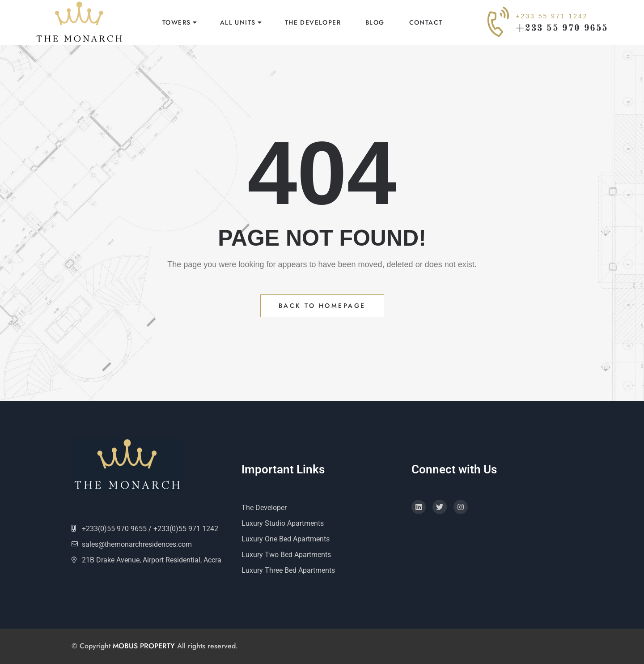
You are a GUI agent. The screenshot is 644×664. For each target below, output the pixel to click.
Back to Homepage (322, 306)
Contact (426, 22)
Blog (375, 22)
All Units (238, 22)
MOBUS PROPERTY (144, 646)
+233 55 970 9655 (562, 29)
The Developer (313, 22)
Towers (176, 22)
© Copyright (92, 646)
